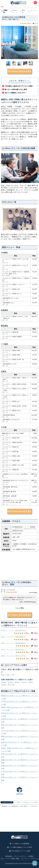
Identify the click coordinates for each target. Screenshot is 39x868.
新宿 (3, 675)
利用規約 (31, 856)
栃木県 (10, 682)
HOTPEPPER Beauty (30, 602)
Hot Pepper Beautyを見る (20, 71)
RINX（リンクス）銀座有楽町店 (13, 643)
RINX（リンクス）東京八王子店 (13, 656)
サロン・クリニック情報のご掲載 (10, 859)
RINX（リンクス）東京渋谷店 (12, 649)
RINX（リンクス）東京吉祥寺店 (13, 630)
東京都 (4, 685)
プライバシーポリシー (20, 856)
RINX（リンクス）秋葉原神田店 (13, 637)
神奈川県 (11, 685)
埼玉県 (24, 682)
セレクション (35, 859)
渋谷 (13, 675)
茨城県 (4, 682)
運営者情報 (9, 856)
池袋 (8, 675)
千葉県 (31, 682)
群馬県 (17, 682)
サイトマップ (25, 859)
